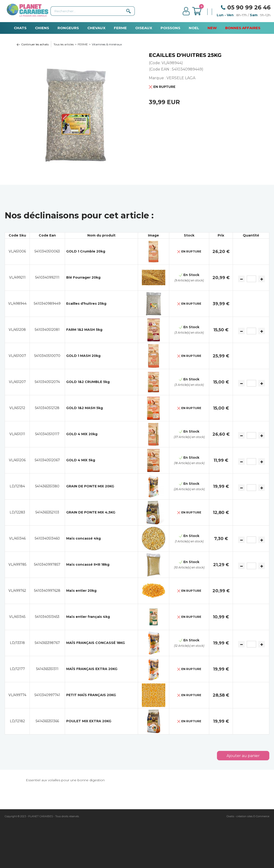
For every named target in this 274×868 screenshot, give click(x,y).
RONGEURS (68, 28)
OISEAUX (144, 28)
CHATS (20, 28)
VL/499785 (17, 564)
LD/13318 (17, 643)
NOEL (194, 28)
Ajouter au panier (243, 756)
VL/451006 (17, 251)
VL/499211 (17, 277)
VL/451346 (17, 538)
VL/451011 (17, 434)
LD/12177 (17, 669)
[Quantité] (251, 279)
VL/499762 (17, 591)
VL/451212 (17, 408)
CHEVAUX (96, 28)
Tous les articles (64, 44)
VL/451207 (17, 382)
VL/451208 (17, 330)
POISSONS (170, 28)
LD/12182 (17, 721)
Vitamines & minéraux (107, 44)
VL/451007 (17, 356)
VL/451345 (17, 617)
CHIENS (42, 28)
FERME (120, 28)
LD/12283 (17, 512)
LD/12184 (17, 486)
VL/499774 (17, 695)
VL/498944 (17, 304)
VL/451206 (17, 460)
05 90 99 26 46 (249, 7)
